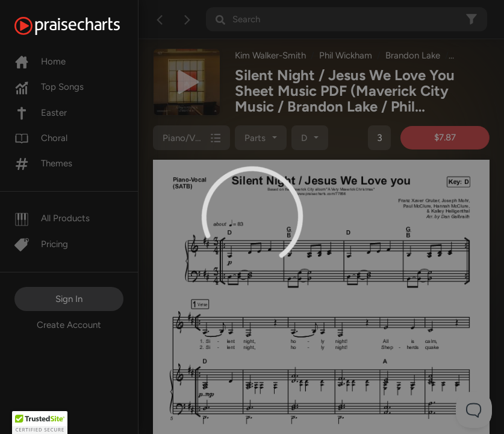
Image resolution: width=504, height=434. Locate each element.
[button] (40, 423)
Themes (43, 163)
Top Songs (49, 87)
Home (40, 61)
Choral (41, 138)
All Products (52, 218)
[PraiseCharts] (82, 26)
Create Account (69, 325)
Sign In (69, 299)
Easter (41, 113)
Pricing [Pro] (41, 244)
